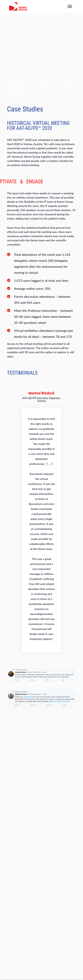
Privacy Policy (21, 88)
